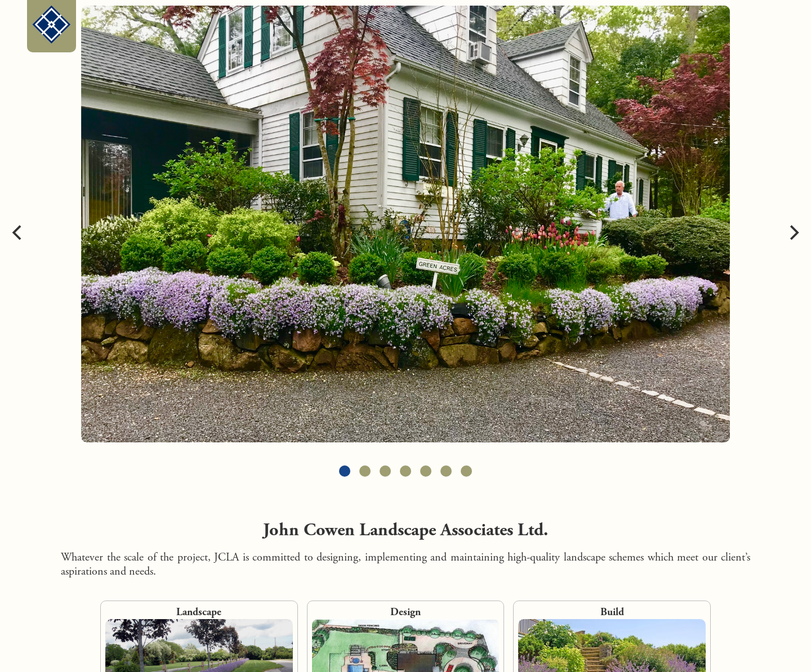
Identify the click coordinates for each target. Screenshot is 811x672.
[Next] (793, 232)
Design (405, 612)
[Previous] (18, 232)
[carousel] (405, 232)
